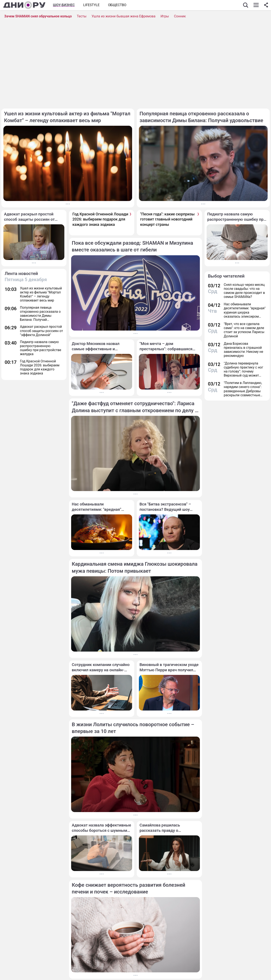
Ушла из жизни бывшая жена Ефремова (124, 16)
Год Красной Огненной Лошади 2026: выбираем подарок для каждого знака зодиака (100, 219)
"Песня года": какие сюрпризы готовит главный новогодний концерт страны (167, 219)
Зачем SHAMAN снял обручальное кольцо (38, 16)
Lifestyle (91, 5)
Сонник (180, 16)
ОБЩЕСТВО (117, 5)
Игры (165, 16)
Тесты (82, 16)
